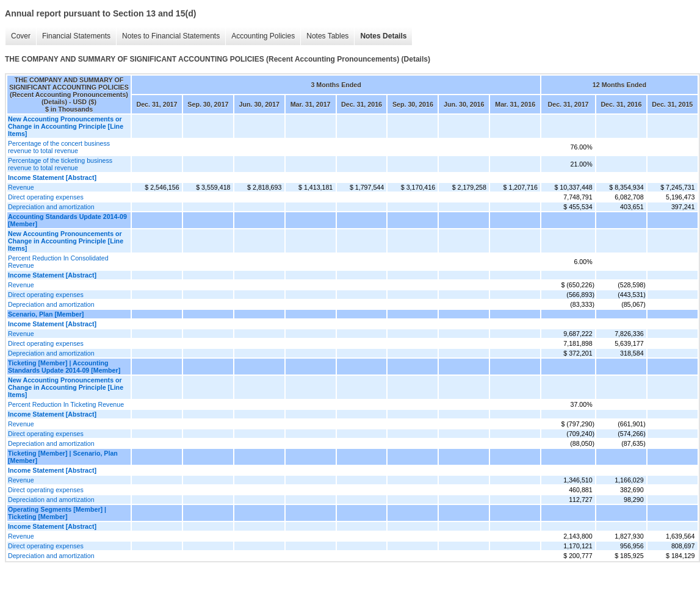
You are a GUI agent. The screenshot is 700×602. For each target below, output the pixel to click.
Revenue (21, 187)
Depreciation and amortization (51, 207)
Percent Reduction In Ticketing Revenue (66, 404)
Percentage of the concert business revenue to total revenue (59, 147)
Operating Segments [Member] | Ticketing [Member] (57, 513)
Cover (21, 36)
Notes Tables (327, 36)
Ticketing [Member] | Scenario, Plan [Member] (63, 457)
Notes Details (383, 36)
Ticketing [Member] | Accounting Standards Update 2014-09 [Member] (64, 367)
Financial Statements (76, 36)
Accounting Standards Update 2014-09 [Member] (67, 220)
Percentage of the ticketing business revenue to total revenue (60, 164)
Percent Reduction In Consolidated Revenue (58, 262)
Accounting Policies (263, 36)
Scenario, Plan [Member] (46, 314)
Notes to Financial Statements (171, 36)
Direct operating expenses (46, 197)
